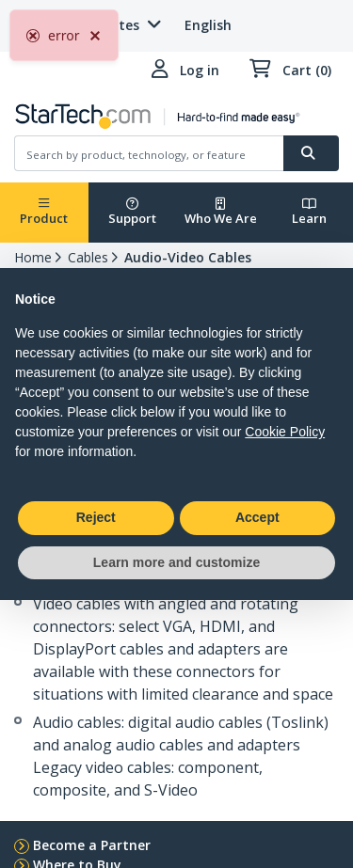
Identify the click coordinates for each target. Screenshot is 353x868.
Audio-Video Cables (188, 257)
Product (44, 212)
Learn (309, 212)
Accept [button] (257, 517)
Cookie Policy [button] (285, 432)
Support (132, 212)
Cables (88, 257)
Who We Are (221, 212)
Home (33, 257)
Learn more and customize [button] (176, 562)
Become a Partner (92, 845)
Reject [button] (96, 517)
